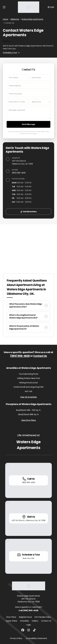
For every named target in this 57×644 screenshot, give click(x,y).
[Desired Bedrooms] (40, 102)
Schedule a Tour (11, 53)
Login (28, 625)
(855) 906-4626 (19, 173)
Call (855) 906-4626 (28, 610)
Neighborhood (25, 617)
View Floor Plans (29, 420)
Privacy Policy (45, 132)
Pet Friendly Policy (43, 617)
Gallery (35, 621)
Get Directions (28, 212)
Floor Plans (11, 617)
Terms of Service (28, 134)
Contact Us (40, 356)
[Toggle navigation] (4, 7)
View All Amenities (28, 397)
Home (5, 19)
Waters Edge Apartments (32, 19)
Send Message (28, 124)
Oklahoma (15, 19)
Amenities (24, 621)
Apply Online (11, 621)
